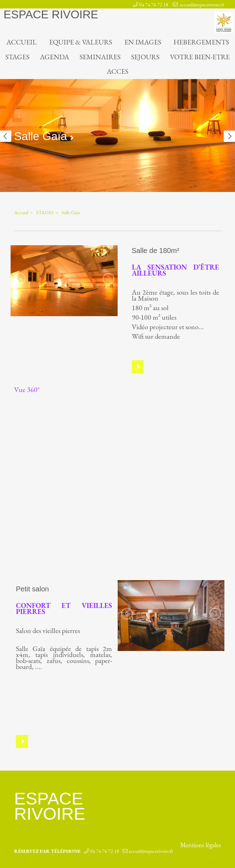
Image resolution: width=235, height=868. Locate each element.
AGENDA (55, 57)
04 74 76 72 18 (154, 4)
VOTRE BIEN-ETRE (200, 57)
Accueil (22, 42)
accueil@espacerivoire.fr (202, 4)
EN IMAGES (143, 42)
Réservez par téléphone (47, 850)
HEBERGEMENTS (201, 42)
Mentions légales (201, 844)
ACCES (117, 71)
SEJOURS (145, 57)
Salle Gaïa (71, 211)
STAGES (17, 57)
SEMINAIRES (100, 57)
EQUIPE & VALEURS (81, 42)
